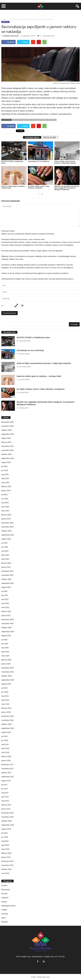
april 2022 (5, 555)
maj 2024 (5, 474)
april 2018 (5, 748)
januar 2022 (6, 567)
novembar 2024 (7, 450)
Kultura (4, 902)
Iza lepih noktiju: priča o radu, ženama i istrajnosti (39, 187)
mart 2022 (5, 559)
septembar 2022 (8, 535)
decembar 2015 (7, 861)
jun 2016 (5, 837)
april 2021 (5, 603)
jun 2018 (5, 740)
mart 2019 (5, 704)
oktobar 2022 (6, 531)
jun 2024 (5, 470)
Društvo (5, 22)
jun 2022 (5, 547)
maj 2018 (5, 744)
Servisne (5, 914)
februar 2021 (6, 611)
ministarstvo (18, 120)
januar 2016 (6, 857)
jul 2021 (4, 591)
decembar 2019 (7, 668)
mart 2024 (5, 482)
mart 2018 (5, 752)
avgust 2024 (6, 462)
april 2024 (5, 478)
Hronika (4, 894)
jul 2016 (4, 833)
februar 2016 (6, 853)
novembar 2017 (7, 769)
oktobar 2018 (6, 724)
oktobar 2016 (6, 821)
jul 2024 (4, 466)
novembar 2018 (7, 720)
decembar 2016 (7, 813)
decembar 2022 (7, 523)
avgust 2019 (6, 684)
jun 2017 (5, 789)
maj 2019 (5, 696)
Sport (3, 918)
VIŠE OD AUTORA (50, 137)
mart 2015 (5, 873)
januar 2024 (6, 491)
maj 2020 (5, 648)
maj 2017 (5, 793)
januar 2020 (6, 664)
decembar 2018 (7, 716)
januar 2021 (6, 615)
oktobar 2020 (6, 628)
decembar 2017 (7, 765)
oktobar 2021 (6, 579)
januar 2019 (6, 712)
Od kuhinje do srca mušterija (39, 161)
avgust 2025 (6, 438)
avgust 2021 (6, 587)
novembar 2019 (7, 672)
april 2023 (5, 507)
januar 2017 (6, 809)
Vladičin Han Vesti (11, 36)
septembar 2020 (8, 632)
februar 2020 (6, 660)
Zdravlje (4, 922)
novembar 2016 (7, 817)
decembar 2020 (7, 619)
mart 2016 (5, 849)
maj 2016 (5, 841)
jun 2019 (5, 692)
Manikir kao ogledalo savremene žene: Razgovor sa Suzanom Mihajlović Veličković (67, 188)
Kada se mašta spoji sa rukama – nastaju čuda (14, 187)
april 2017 (5, 797)
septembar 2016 (8, 825)
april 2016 (5, 845)
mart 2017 (5, 801)
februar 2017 (6, 805)
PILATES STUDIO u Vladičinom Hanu (12, 162)
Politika (4, 910)
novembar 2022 (7, 527)
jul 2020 (4, 640)
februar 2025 (6, 442)
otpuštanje (35, 120)
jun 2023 (5, 499)
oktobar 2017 (6, 773)
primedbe (44, 120)
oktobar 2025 (6, 430)
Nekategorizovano (8, 906)
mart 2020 (5, 656)
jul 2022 (4, 543)
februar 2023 (6, 515)
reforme (53, 120)
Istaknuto (5, 898)
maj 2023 (5, 503)
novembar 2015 (7, 865)
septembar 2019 (8, 680)
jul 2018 (4, 736)
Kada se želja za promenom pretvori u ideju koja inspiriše (65, 162)
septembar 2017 (8, 777)
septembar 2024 (8, 458)
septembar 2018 (8, 728)
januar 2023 (6, 519)
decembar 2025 (7, 422)
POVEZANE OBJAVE (32, 137)
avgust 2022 (6, 539)
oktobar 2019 (6, 676)
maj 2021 (5, 599)
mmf (27, 120)
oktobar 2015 (6, 869)
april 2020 (5, 652)
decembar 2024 (7, 446)
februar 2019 (6, 708)
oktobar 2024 (6, 454)
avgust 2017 (6, 781)
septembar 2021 (8, 583)
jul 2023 (4, 495)
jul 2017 (4, 785)
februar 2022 (6, 563)
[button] (77, 6)
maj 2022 (5, 551)
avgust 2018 (6, 732)
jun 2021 (5, 595)
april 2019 (5, 700)
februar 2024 (6, 487)
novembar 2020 (7, 623)
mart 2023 (5, 511)
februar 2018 (6, 756)
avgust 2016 (6, 829)
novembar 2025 (7, 426)
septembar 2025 (8, 434)
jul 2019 (4, 688)
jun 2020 (5, 644)
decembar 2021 (7, 571)
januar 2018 (6, 760)
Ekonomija (5, 890)
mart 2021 (5, 607)
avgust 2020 (6, 636)
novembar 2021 (7, 575)
